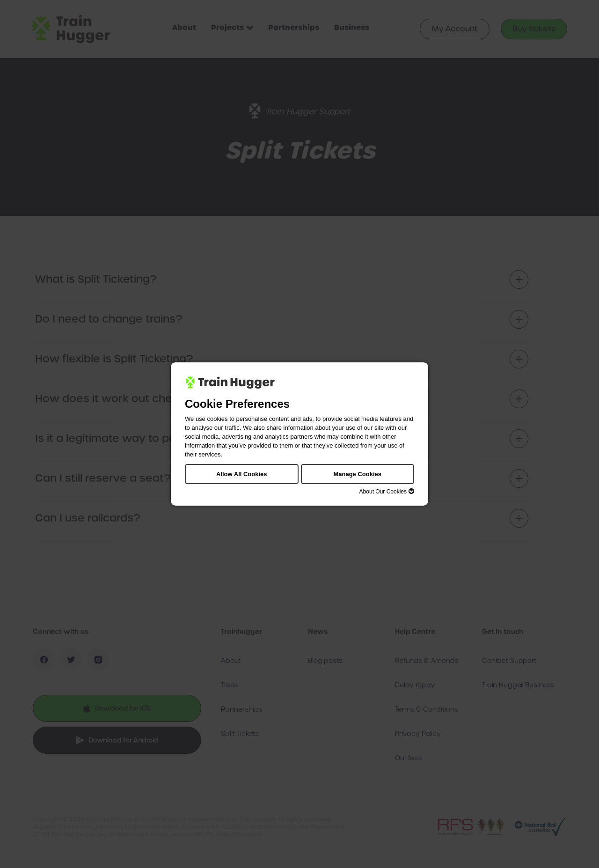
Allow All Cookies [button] (242, 474)
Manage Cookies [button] (357, 474)
